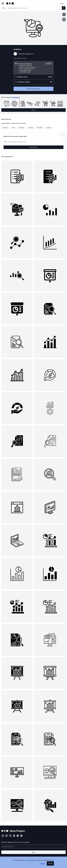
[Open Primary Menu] (3, 4)
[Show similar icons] (64, 19)
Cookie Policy (31, 860)
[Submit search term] (64, 8)
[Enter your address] (33, 846)
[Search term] (34, 8)
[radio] (33, 68)
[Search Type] (4, 8)
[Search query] (33, 142)
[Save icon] (64, 14)
